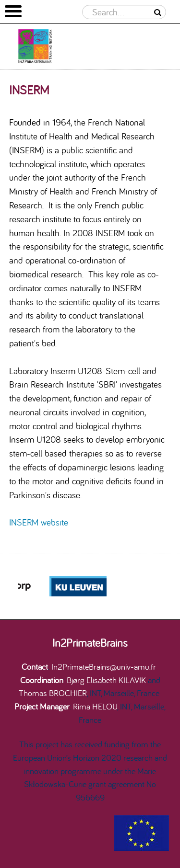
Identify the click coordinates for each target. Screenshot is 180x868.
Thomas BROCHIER (53, 693)
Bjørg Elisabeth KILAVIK (106, 680)
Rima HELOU (95, 706)
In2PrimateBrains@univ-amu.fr (104, 666)
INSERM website (39, 522)
